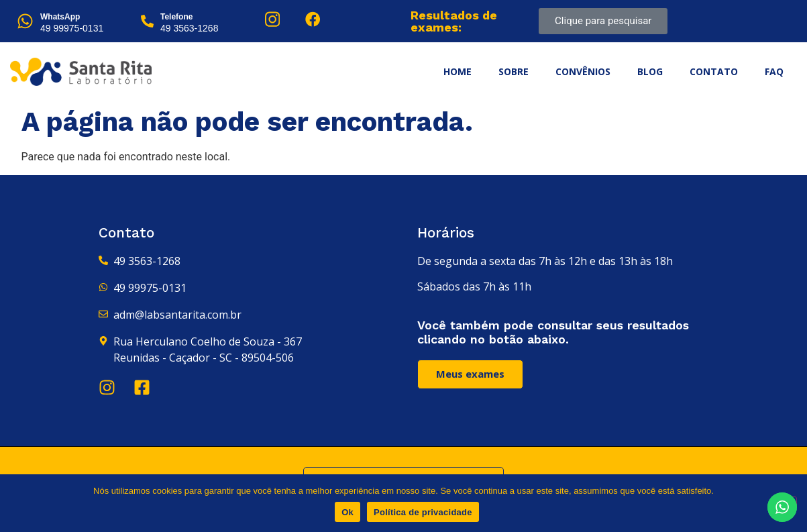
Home (458, 71)
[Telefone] (147, 21)
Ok (347, 512)
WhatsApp (60, 17)
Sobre (514, 71)
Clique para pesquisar (603, 21)
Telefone (176, 17)
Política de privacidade (423, 512)
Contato (714, 71)
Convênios (583, 71)
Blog (650, 71)
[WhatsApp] (25, 21)
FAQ (774, 71)
